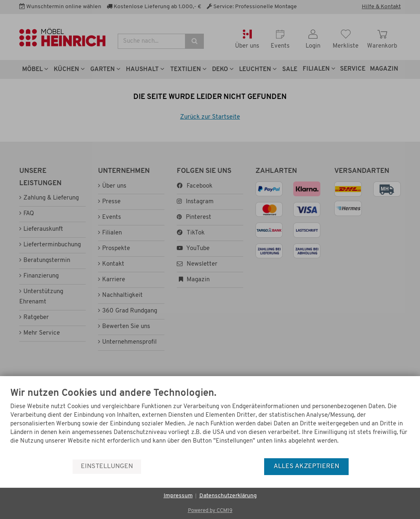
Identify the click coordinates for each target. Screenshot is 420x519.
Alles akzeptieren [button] (306, 466)
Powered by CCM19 (210, 511)
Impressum (178, 496)
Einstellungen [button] (107, 466)
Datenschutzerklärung (228, 496)
